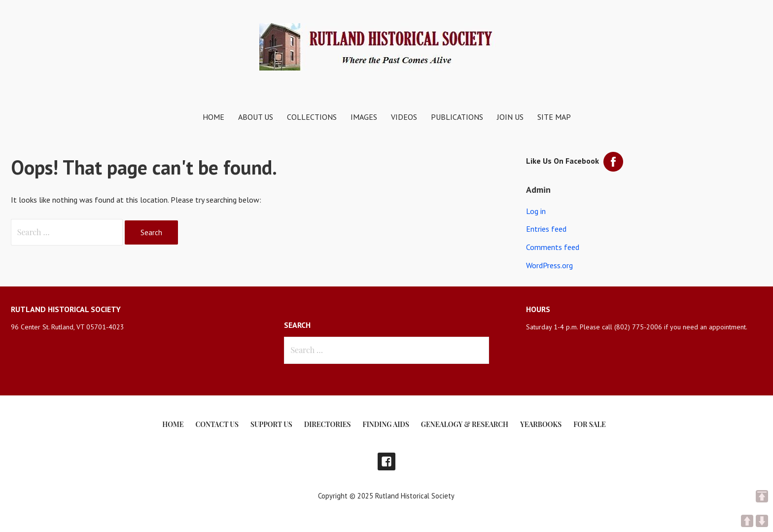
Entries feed (546, 229)
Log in (536, 211)
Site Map (554, 117)
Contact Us (217, 424)
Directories (328, 424)
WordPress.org (549, 265)
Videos (404, 117)
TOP (762, 496)
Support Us (271, 424)
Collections (312, 117)
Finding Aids (386, 424)
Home (213, 117)
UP (747, 521)
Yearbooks (541, 424)
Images (364, 117)
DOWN (762, 521)
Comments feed (553, 247)
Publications (457, 117)
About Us (256, 117)
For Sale (589, 424)
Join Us (510, 117)
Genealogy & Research (465, 424)
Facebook (386, 461)
